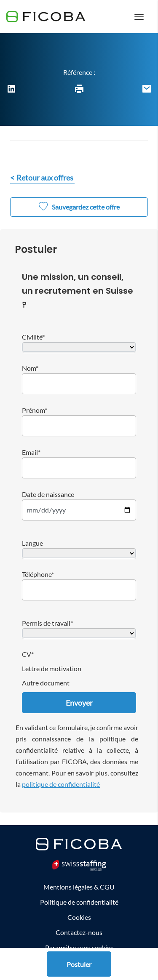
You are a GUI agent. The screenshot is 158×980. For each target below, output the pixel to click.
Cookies (79, 917)
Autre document (46, 683)
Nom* (30, 368)
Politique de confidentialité (79, 902)
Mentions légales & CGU (79, 887)
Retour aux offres (45, 178)
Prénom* (35, 410)
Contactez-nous (79, 932)
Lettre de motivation (52, 668)
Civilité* (33, 337)
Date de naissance (48, 494)
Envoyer (79, 703)
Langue (32, 543)
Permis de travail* (47, 623)
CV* (28, 654)
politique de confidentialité (61, 784)
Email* (31, 452)
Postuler (79, 964)
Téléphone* (38, 574)
